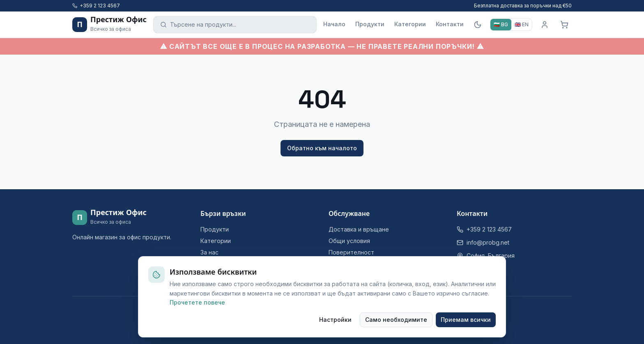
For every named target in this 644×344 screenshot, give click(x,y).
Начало (334, 24)
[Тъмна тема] (478, 25)
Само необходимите (396, 320)
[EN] (522, 25)
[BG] (501, 25)
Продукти (370, 24)
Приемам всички (466, 320)
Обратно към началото (322, 148)
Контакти (450, 24)
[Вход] (545, 25)
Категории (410, 24)
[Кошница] (564, 25)
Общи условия (349, 241)
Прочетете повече (197, 302)
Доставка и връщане (359, 229)
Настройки (335, 320)
